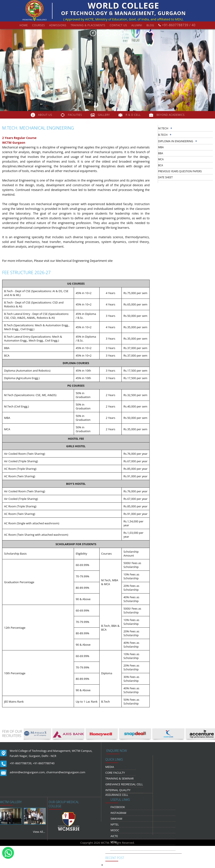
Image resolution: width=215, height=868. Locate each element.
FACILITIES (75, 115)
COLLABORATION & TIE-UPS (112, 122)
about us (45, 115)
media (110, 767)
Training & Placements (88, 25)
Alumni (137, 25)
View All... (39, 832)
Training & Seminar (120, 778)
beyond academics (171, 115)
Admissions (58, 25)
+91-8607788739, (21, 763)
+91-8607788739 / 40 (177, 25)
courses (39, 25)
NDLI (114, 848)
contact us (118, 25)
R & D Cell (133, 115)
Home (24, 25)
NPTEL (115, 824)
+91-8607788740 (44, 763)
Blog (150, 25)
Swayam (116, 819)
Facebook (118, 807)
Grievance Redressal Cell (124, 784)
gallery (104, 115)
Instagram (118, 813)
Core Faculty (115, 773)
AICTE (114, 836)
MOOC (115, 830)
